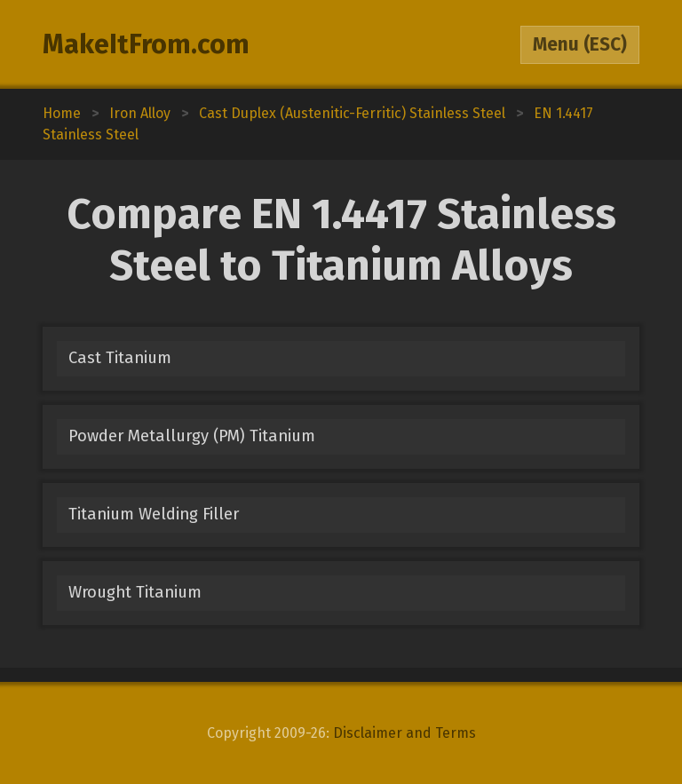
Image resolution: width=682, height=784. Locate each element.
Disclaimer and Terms (404, 733)
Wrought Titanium (135, 592)
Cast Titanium (120, 358)
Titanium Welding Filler (154, 514)
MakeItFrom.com (146, 44)
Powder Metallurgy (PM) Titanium (192, 436)
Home (62, 113)
